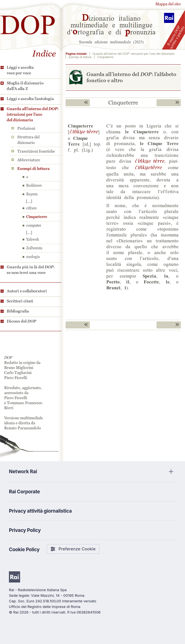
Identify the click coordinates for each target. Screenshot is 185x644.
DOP (28, 22)
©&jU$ (150, 161)
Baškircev (34, 185)
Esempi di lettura (33, 169)
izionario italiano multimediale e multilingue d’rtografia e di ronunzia (111, 24)
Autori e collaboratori (27, 291)
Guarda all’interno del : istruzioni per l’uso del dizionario (33, 114)
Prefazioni (26, 128)
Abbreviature (29, 160)
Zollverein (34, 248)
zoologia (33, 257)
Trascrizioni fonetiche (36, 151)
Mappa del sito (168, 4)
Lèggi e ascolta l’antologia (30, 99)
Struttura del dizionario (28, 140)
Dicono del (21, 321)
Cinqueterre (37, 217)
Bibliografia (18, 311)
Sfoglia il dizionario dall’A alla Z (25, 86)
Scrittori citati (20, 301)
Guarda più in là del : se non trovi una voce (31, 270)
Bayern (32, 194)
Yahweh (33, 239)
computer (34, 225)
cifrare (31, 208)
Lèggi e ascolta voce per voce (20, 70)
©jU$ (84, 131)
